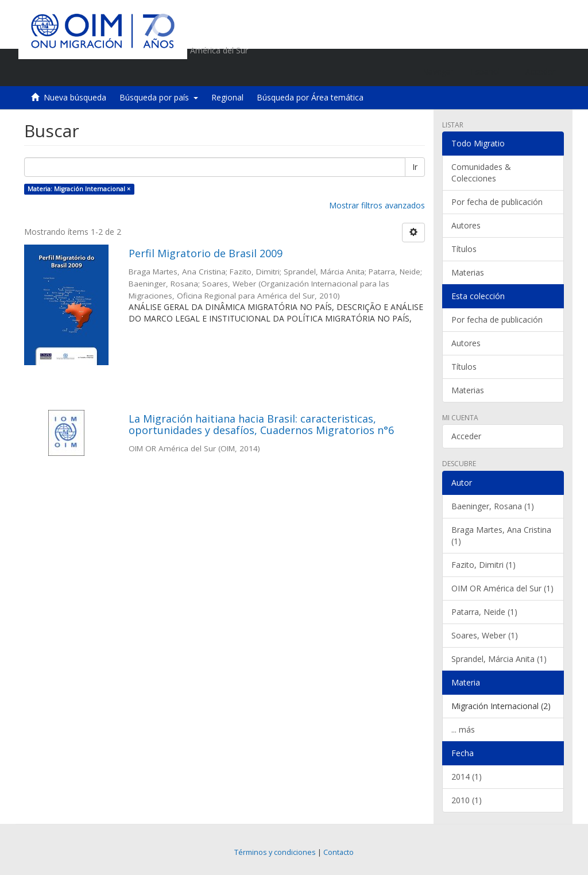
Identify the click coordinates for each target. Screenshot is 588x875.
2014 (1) (467, 777)
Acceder (466, 436)
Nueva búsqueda (75, 97)
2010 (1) (467, 800)
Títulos (464, 249)
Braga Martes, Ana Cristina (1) (501, 535)
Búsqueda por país (159, 97)
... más (463, 729)
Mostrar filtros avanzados (377, 205)
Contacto (339, 852)
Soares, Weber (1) (485, 635)
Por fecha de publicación (497, 202)
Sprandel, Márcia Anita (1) (499, 659)
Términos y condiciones (275, 852)
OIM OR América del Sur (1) (502, 588)
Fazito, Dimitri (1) (483, 565)
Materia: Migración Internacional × (79, 189)
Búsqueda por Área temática (310, 97)
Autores (466, 225)
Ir (415, 167)
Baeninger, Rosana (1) (493, 506)
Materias (468, 272)
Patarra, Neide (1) (484, 612)
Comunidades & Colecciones (481, 173)
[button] (490, 72)
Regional (227, 97)
